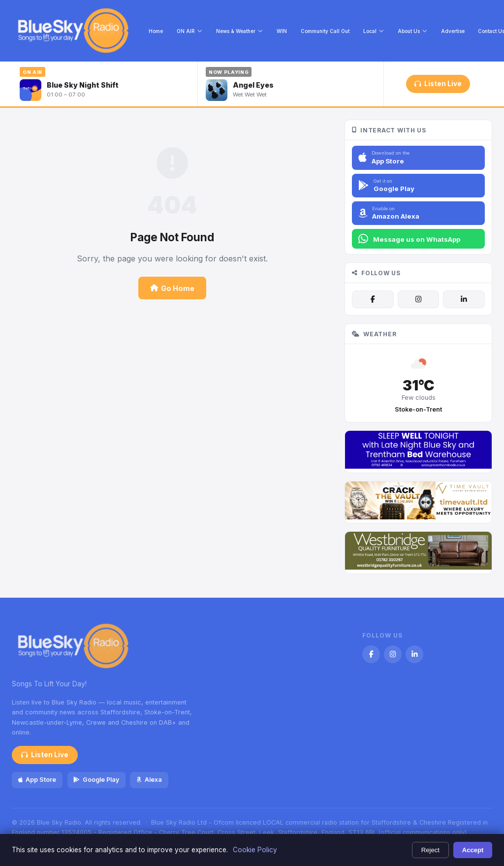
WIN (282, 31)
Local (374, 31)
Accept (473, 850)
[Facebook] (373, 299)
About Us (412, 31)
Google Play (96, 780)
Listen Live (438, 84)
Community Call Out (325, 31)
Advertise (453, 31)
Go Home (172, 288)
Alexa (149, 780)
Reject (430, 850)
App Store (37, 780)
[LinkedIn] (464, 299)
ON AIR (189, 31)
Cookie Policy (255, 850)
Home (156, 31)
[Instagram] (418, 299)
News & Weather (239, 31)
